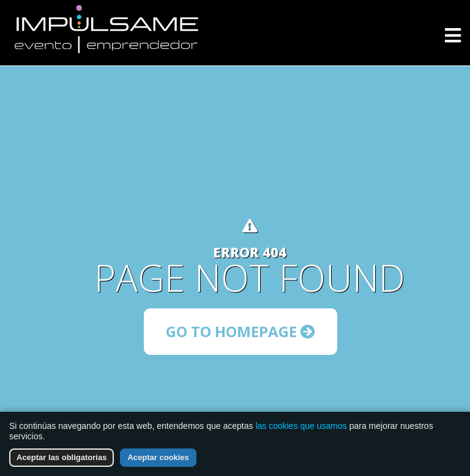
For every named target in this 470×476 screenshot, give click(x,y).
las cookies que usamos (301, 426)
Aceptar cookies (158, 457)
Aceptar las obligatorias (62, 457)
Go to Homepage (241, 331)
